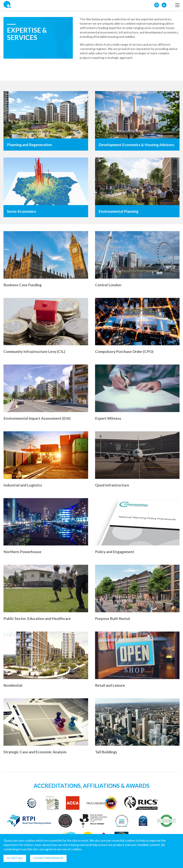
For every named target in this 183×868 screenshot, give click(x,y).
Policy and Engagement (115, 552)
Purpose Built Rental (113, 618)
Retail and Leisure (111, 685)
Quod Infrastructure (113, 485)
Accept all (15, 858)
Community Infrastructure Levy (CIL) (35, 351)
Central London (109, 285)
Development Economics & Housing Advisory (137, 145)
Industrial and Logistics (23, 485)
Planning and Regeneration (30, 145)
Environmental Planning (119, 211)
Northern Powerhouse (23, 552)
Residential (13, 685)
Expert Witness (108, 418)
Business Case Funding (23, 285)
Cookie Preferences (49, 858)
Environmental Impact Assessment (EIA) (38, 418)
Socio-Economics (21, 211)
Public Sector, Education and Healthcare (38, 618)
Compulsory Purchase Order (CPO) (125, 351)
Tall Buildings (106, 752)
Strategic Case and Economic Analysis (36, 752)
